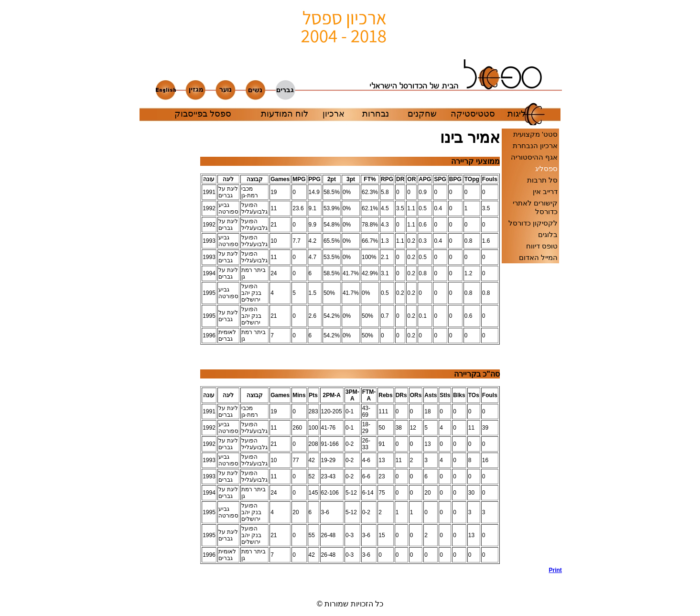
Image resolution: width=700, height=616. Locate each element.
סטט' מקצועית (535, 134)
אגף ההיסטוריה (534, 157)
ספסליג (546, 168)
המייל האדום (538, 257)
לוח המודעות (285, 114)
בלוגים (548, 234)
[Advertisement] (170, 359)
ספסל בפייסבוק (203, 114)
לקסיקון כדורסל (533, 223)
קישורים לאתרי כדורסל (535, 207)
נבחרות (376, 114)
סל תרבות (542, 180)
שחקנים (422, 114)
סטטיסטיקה (473, 114)
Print (555, 570)
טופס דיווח (542, 246)
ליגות (517, 114)
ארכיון (334, 114)
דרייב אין (545, 191)
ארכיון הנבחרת (535, 146)
